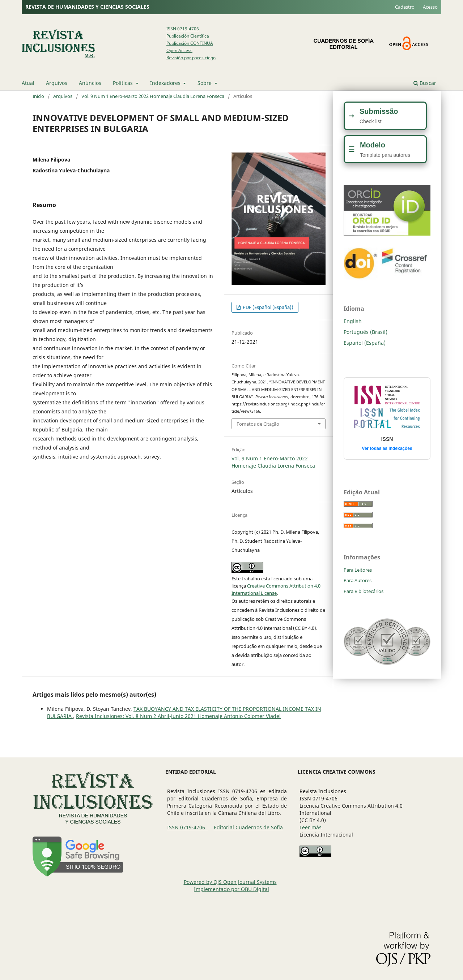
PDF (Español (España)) (267, 307)
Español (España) (365, 343)
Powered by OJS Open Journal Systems (230, 882)
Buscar (425, 83)
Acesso (430, 7)
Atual (28, 83)
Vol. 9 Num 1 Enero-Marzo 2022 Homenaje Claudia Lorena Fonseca (153, 96)
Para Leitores (358, 570)
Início (38, 96)
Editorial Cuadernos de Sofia (248, 827)
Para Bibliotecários (364, 591)
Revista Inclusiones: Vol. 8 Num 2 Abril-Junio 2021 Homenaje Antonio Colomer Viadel (178, 716)
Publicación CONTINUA (190, 43)
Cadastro (405, 7)
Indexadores (166, 83)
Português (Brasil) (366, 332)
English (353, 321)
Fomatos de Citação (258, 424)
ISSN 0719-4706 (183, 29)
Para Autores (358, 580)
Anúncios (90, 83)
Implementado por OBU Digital (231, 889)
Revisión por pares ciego (191, 58)
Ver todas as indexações (387, 448)
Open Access (179, 50)
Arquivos (57, 83)
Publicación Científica (188, 36)
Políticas (124, 83)
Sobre (205, 83)
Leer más (311, 827)
